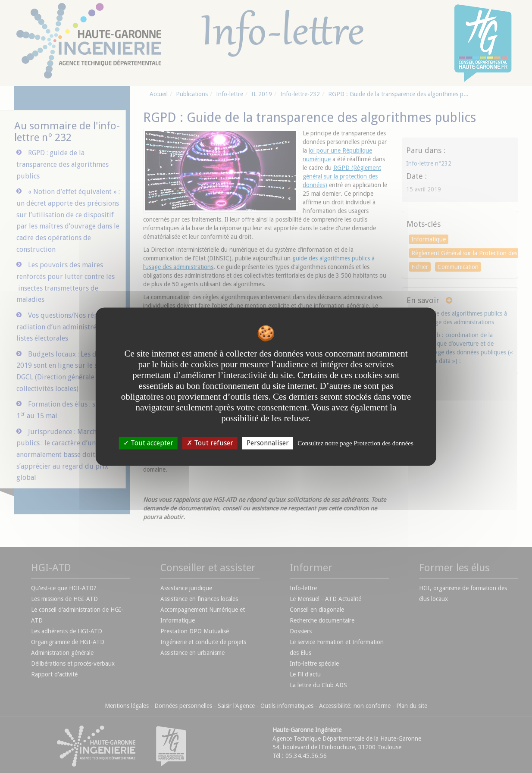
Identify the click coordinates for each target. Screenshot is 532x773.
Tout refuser (210, 443)
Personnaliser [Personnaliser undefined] (268, 443)
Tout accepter (148, 443)
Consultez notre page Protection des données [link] (355, 443)
